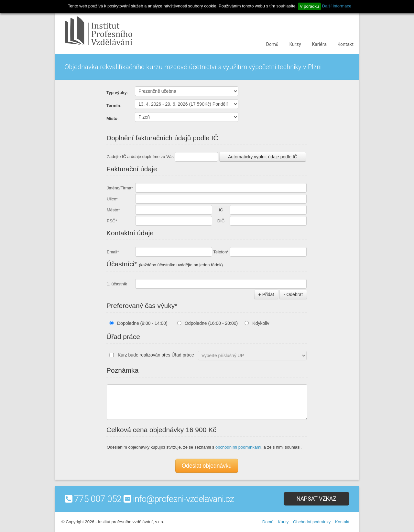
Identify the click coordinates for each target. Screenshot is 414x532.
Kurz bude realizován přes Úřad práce (150, 355)
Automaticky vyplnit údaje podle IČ (263, 157)
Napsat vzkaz (316, 499)
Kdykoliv (261, 323)
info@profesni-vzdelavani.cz (183, 499)
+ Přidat (266, 294)
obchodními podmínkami (238, 447)
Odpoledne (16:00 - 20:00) (211, 323)
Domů (272, 44)
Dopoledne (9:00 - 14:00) (142, 323)
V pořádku (309, 6)
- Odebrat (293, 294)
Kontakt (346, 44)
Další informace (337, 6)
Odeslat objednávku (207, 466)
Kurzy (295, 44)
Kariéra (319, 44)
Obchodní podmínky (312, 522)
